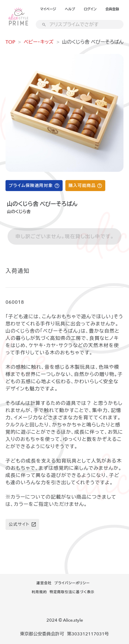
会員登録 (112, 9)
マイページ (48, 9)
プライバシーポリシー (72, 583)
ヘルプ (70, 9)
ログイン (90, 9)
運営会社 (44, 583)
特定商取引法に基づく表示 (72, 592)
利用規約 (39, 592)
